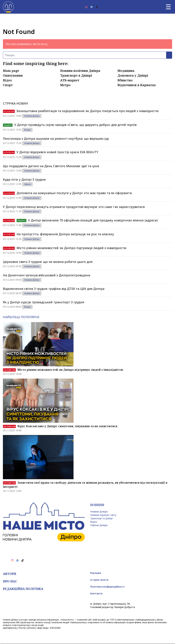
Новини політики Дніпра (80, 71)
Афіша (27, 184)
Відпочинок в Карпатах (137, 85)
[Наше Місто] (8, 7)
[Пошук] (85, 55)
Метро (65, 85)
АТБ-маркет (70, 80)
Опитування (13, 75)
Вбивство (125, 80)
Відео (7, 80)
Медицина (126, 71)
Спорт (8, 85)
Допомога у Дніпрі (133, 75)
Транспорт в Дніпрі (76, 75)
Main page (11, 71)
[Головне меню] (168, 7)
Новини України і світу (103, 515)
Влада (27, 130)
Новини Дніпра (32, 116)
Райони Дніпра (99, 525)
